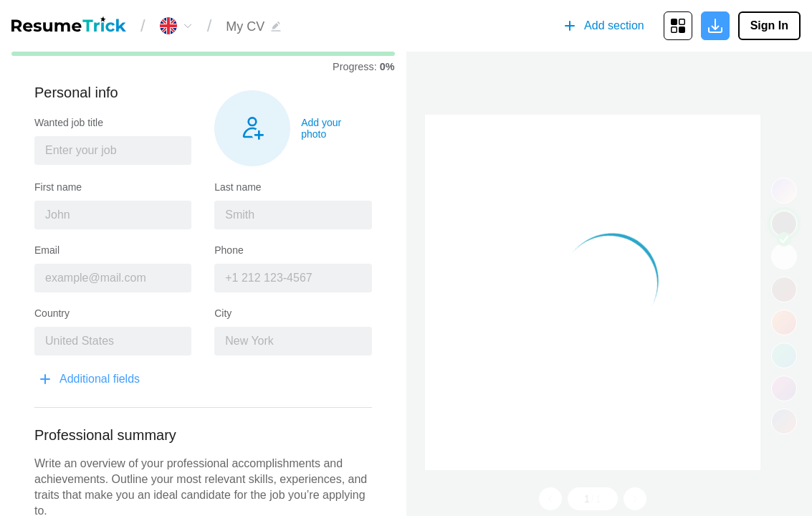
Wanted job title (69, 123)
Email (47, 250)
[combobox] (113, 150)
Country (52, 313)
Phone (229, 250)
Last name (238, 187)
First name (58, 187)
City (223, 313)
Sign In (769, 25)
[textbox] (113, 150)
